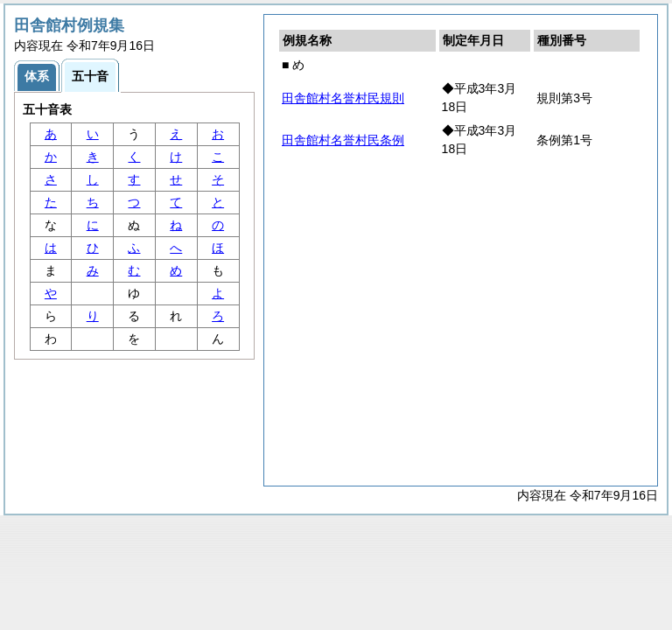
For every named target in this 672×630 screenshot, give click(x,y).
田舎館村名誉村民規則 (343, 98)
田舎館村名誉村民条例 (343, 140)
